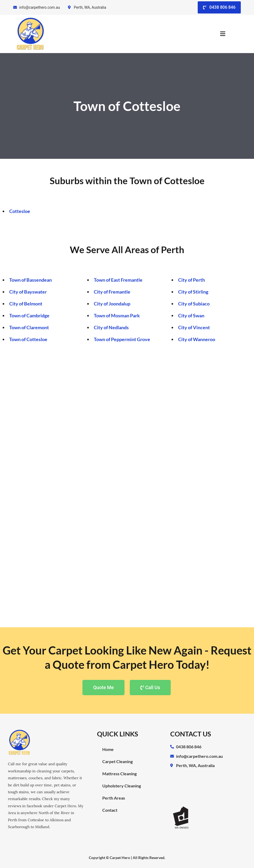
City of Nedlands (111, 327)
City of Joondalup (112, 304)
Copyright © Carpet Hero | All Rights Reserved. (127, 858)
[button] (223, 34)
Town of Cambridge (29, 315)
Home (108, 749)
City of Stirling (193, 292)
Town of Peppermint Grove (122, 339)
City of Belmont (26, 304)
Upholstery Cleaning (122, 786)
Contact (110, 810)
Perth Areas (114, 798)
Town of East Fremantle (118, 280)
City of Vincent (194, 327)
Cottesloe (20, 211)
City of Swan (191, 315)
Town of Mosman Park (117, 315)
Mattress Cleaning (119, 774)
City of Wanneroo (197, 339)
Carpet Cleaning (117, 761)
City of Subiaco (194, 304)
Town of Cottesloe (28, 339)
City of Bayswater (28, 292)
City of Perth (191, 280)
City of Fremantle (112, 292)
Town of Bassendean (31, 280)
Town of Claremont (29, 327)
